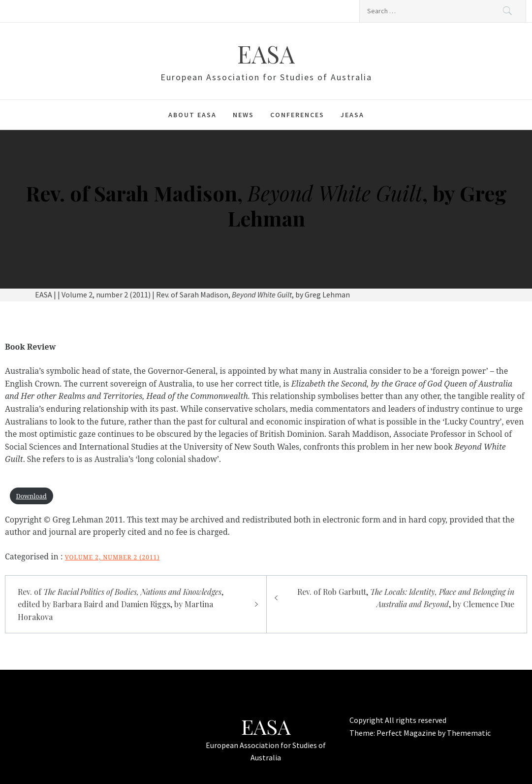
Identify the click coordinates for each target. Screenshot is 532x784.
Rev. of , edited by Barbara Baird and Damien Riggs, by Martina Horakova (121, 604)
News (243, 115)
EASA (266, 54)
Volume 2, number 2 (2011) (112, 557)
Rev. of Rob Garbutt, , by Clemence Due (406, 598)
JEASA (352, 115)
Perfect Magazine (407, 733)
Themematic (469, 733)
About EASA (192, 115)
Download (31, 496)
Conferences (297, 115)
